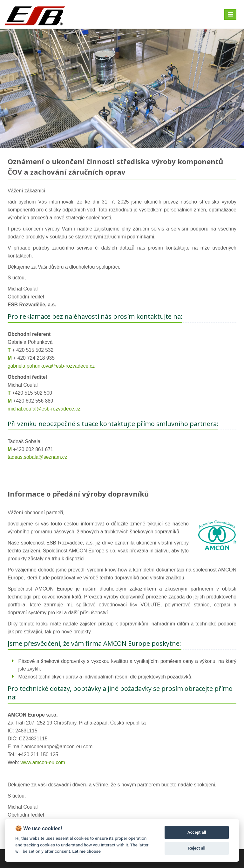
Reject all (197, 848)
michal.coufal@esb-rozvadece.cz (44, 409)
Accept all (197, 832)
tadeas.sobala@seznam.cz (37, 457)
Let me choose (86, 851)
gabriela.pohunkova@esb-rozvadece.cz (51, 366)
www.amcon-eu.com (43, 762)
